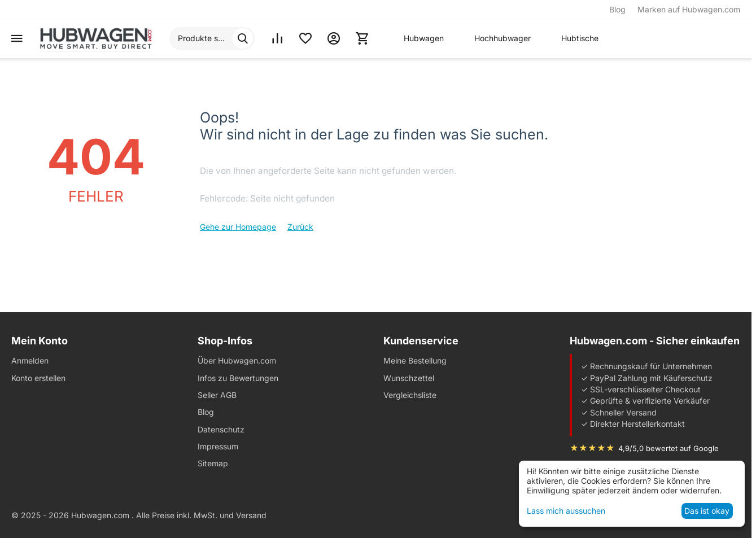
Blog (617, 9)
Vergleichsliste (410, 395)
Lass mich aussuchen (566, 511)
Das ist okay (707, 511)
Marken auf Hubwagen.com (689, 9)
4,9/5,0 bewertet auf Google (668, 448)
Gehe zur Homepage (238, 227)
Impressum (218, 446)
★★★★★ (592, 448)
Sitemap (213, 463)
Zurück (300, 227)
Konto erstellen (38, 378)
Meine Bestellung (415, 360)
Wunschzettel (409, 378)
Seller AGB (217, 395)
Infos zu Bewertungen (238, 378)
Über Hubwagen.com (237, 360)
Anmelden (30, 360)
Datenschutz (221, 429)
